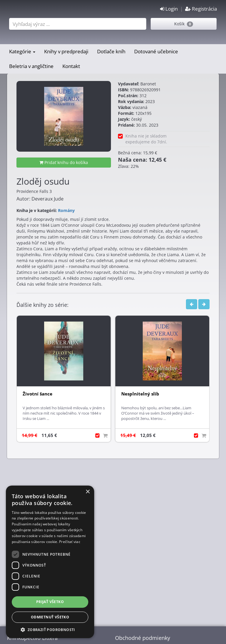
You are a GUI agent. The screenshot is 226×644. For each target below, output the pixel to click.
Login (169, 9)
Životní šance (38, 394)
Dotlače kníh (111, 51)
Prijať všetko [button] (50, 602)
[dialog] (50, 562)
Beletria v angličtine (31, 66)
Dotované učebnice (156, 51)
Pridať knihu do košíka (64, 162)
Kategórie (22, 51)
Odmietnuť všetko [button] (50, 617)
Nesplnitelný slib (140, 394)
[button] (50, 629)
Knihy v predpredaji (66, 51)
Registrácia (201, 9)
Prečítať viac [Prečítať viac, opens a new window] (70, 542)
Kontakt (71, 66)
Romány (66, 210)
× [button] (88, 492)
